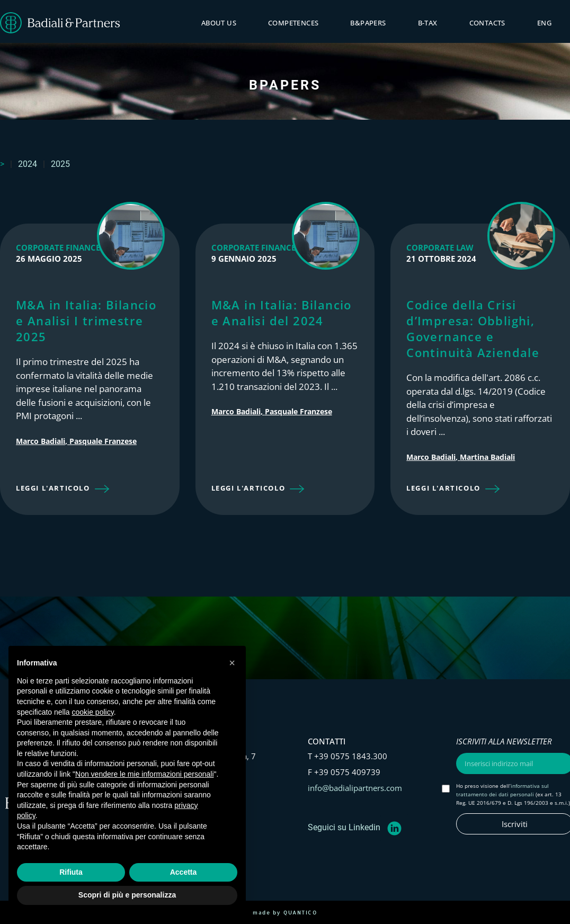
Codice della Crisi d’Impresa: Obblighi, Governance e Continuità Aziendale (473, 328)
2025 (60, 164)
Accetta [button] (184, 872)
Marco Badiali (41, 441)
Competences (293, 23)
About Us (219, 23)
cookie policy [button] (93, 712)
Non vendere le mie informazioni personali (144, 774)
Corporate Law (440, 247)
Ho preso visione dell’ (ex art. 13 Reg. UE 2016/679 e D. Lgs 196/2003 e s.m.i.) (513, 794)
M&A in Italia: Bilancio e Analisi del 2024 (282, 313)
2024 (28, 164)
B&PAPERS (368, 23)
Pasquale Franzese (103, 441)
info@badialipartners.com (355, 788)
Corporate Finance (58, 247)
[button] (63, 489)
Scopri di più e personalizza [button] (127, 895)
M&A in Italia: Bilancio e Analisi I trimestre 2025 (86, 321)
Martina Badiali (487, 457)
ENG (544, 23)
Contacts (487, 23)
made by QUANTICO (285, 912)
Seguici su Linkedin (344, 827)
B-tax (428, 23)
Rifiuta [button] (71, 872)
